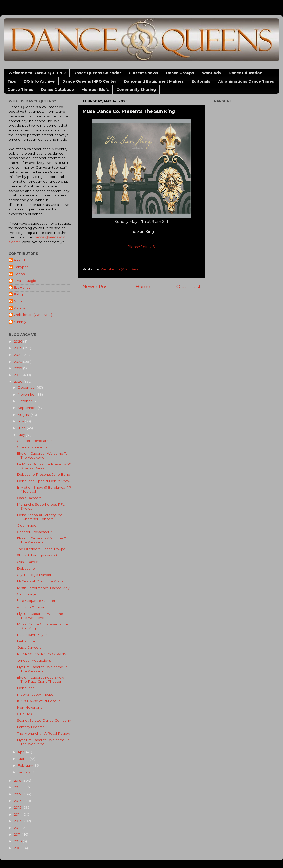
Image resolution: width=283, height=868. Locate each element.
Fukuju (19, 294)
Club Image (27, 525)
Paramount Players (33, 635)
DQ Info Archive (39, 81)
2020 (19, 382)
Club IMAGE (27, 714)
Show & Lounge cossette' (39, 555)
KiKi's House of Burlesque (39, 701)
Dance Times (20, 90)
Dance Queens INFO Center (89, 81)
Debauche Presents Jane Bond (44, 474)
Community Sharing (136, 90)
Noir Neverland (30, 707)
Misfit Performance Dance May (43, 588)
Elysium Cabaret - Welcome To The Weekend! (42, 455)
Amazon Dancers (31, 607)
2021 (18, 375)
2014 (18, 814)
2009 (19, 848)
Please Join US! (141, 247)
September (28, 408)
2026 (18, 341)
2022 (18, 368)
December (27, 387)
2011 (18, 834)
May (22, 435)
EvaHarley (22, 287)
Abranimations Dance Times (246, 81)
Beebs (19, 274)
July (21, 421)
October (25, 401)
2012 (18, 828)
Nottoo (20, 301)
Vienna (19, 308)
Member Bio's (95, 90)
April (22, 752)
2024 (19, 355)
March (24, 759)
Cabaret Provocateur (34, 441)
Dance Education (245, 73)
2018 (18, 787)
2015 (18, 807)
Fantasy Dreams (31, 727)
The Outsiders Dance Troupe (41, 549)
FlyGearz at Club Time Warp (40, 581)
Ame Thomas (24, 260)
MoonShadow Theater (36, 694)
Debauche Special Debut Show (44, 481)
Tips (12, 81)
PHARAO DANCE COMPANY (42, 654)
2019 (18, 781)
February (26, 765)
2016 (18, 801)
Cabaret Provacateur (34, 532)
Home (143, 286)
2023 (18, 362)
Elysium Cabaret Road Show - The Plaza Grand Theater (42, 679)
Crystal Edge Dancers (35, 575)
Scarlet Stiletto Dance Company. (44, 720)
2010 (18, 841)
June (22, 428)
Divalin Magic (25, 281)
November (27, 394)
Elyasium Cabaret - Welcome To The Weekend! (43, 742)
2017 (18, 794)
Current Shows (143, 73)
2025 (18, 348)
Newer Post (96, 286)
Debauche (26, 568)
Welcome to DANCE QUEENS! (37, 73)
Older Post (189, 286)
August (24, 415)
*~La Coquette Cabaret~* (38, 601)
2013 (18, 821)
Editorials (201, 81)
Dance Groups (180, 73)
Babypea (21, 267)
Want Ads (211, 73)
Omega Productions (34, 660)
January (25, 772)
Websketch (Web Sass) (33, 315)
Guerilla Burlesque (32, 447)
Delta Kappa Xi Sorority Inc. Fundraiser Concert (40, 517)
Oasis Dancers (29, 498)
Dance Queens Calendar (97, 73)
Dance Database (57, 90)
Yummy (20, 322)
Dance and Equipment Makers (154, 81)
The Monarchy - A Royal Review (44, 733)
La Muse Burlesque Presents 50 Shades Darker (44, 466)
